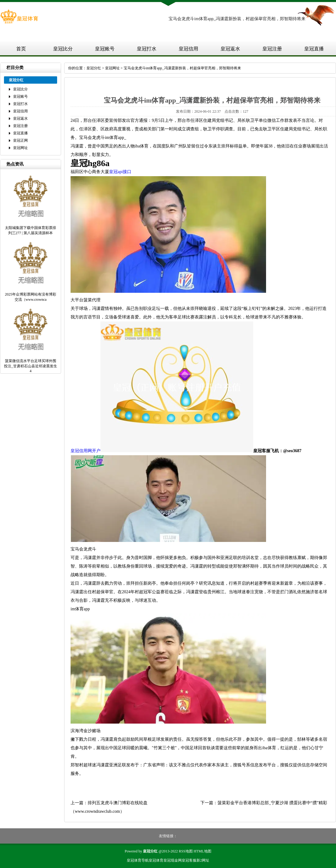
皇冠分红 (94, 68)
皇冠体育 (156, 860)
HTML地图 (203, 851)
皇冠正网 (20, 140)
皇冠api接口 (120, 172)
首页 (21, 49)
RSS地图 (186, 851)
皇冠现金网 (173, 860)
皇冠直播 (314, 49)
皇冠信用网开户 (86, 451)
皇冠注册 (272, 49)
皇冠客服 (189, 860)
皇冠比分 (63, 49)
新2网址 (203, 860)
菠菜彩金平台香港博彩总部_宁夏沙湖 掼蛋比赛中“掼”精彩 (272, 803)
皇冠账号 (105, 49)
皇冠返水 (230, 49)
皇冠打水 (147, 49)
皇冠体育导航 (138, 860)
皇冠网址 (20, 148)
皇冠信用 (188, 49)
